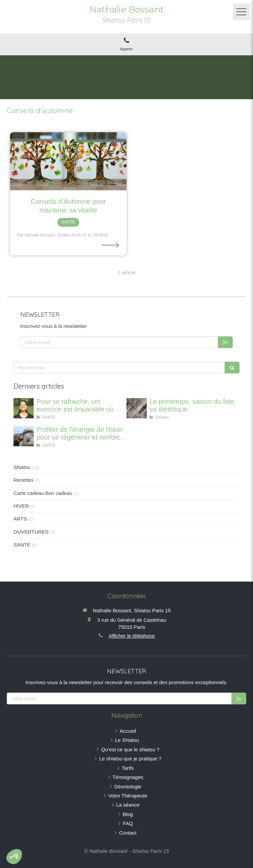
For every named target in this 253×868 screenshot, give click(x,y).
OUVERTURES (31, 532)
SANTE (22, 545)
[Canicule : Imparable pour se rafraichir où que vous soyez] (24, 408)
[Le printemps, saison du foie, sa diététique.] (137, 408)
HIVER (21, 506)
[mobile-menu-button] (241, 12)
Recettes (23, 480)
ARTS (20, 519)
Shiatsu (22, 467)
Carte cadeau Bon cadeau (43, 493)
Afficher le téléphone (132, 636)
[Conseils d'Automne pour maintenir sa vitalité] (68, 161)
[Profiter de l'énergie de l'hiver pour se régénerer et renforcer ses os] (24, 436)
